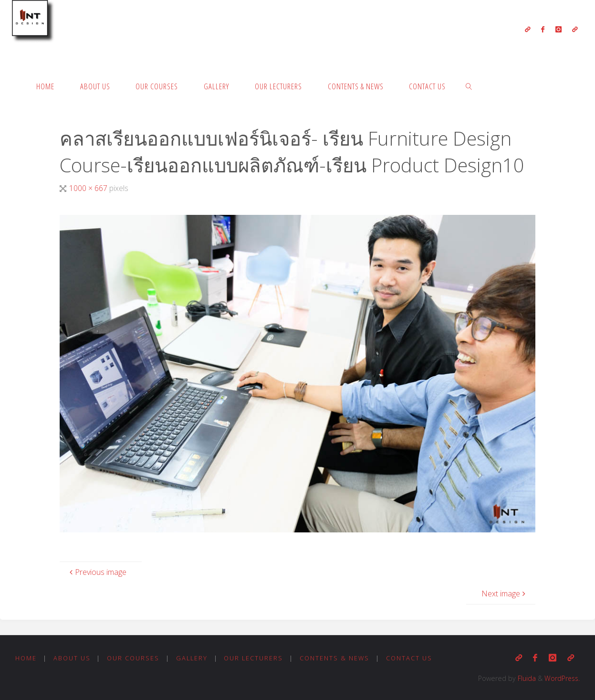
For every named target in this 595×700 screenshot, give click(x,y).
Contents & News (336, 658)
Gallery (192, 658)
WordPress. (561, 678)
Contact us (411, 658)
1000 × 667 (89, 188)
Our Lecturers (255, 658)
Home (26, 658)
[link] (469, 86)
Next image (505, 594)
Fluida (524, 678)
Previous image (97, 572)
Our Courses (133, 658)
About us (72, 658)
